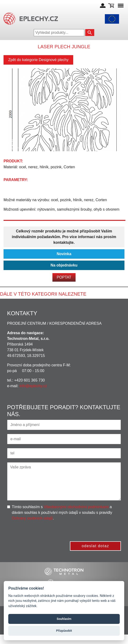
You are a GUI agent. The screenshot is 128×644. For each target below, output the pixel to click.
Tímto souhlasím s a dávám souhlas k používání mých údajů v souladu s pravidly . (62, 513)
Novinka (64, 254)
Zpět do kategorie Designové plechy (38, 60)
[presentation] (85, 530)
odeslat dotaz (95, 546)
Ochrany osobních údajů (32, 518)
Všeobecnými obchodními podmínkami (76, 507)
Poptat (64, 277)
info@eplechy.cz (33, 386)
